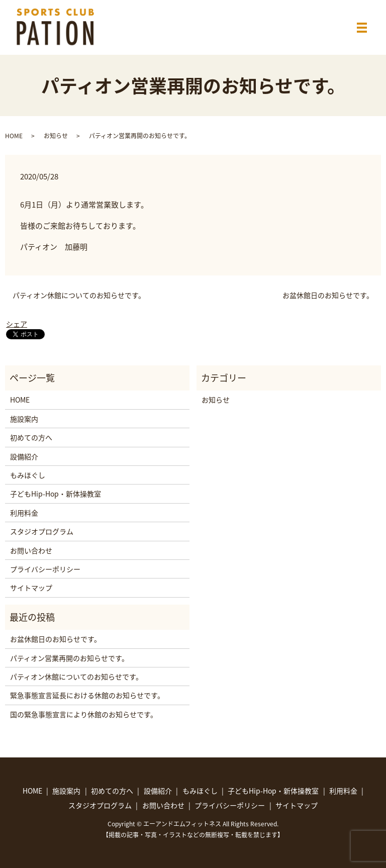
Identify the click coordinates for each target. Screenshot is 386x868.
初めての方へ (31, 437)
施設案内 (24, 419)
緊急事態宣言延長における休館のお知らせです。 (87, 695)
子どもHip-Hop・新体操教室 (56, 494)
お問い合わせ (31, 550)
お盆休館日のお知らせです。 (328, 295)
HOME (14, 136)
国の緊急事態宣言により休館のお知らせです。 (84, 714)
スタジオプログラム (42, 531)
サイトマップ (31, 588)
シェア (17, 324)
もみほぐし (28, 475)
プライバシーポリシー (45, 569)
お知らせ (56, 136)
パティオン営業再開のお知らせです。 (69, 658)
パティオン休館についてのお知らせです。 (79, 295)
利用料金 (24, 513)
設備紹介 (24, 456)
